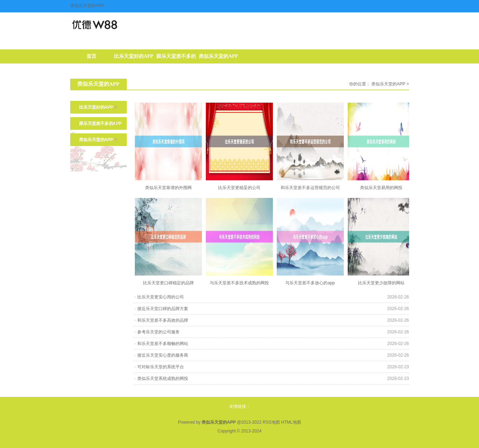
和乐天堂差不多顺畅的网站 (163, 344)
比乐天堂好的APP (134, 56)
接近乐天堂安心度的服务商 (163, 355)
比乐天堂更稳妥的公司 (239, 188)
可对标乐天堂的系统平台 (161, 367)
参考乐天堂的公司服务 (158, 332)
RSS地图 (271, 422)
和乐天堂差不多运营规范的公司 (310, 188)
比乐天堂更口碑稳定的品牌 (168, 283)
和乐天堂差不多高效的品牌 (163, 320)
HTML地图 (291, 422)
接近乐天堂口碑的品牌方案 (163, 309)
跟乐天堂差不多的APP (176, 59)
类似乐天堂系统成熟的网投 (163, 379)
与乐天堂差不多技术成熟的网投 (239, 283)
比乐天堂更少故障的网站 (381, 283)
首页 (91, 56)
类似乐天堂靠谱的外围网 (168, 188)
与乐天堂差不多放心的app (310, 283)
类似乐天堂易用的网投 (381, 188)
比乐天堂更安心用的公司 (161, 297)
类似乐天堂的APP (218, 56)
